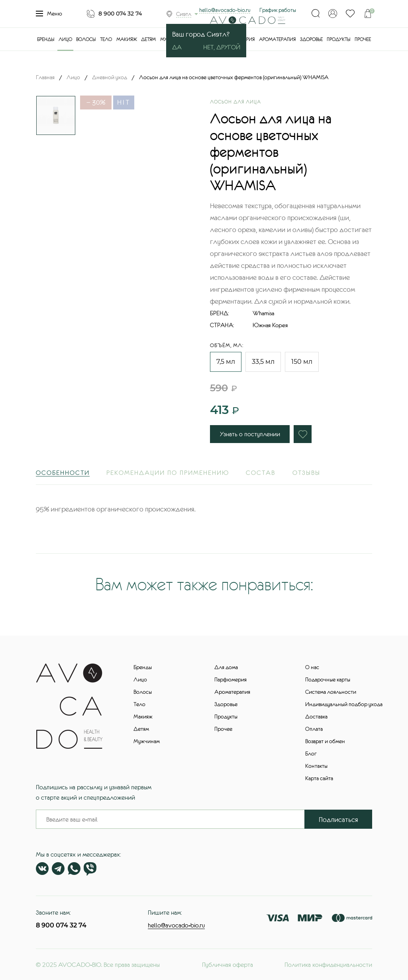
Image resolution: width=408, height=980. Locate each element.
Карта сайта (319, 778)
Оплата (314, 729)
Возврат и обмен (325, 741)
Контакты (316, 766)
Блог (311, 754)
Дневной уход (110, 77)
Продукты (338, 39)
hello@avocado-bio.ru (225, 10)
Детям (148, 39)
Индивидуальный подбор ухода (344, 704)
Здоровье (311, 39)
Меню (49, 14)
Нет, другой (222, 47)
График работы (278, 10)
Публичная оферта (228, 964)
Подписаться (338, 820)
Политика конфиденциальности (328, 964)
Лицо (65, 39)
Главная (45, 77)
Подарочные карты (328, 679)
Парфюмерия (230, 679)
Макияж (127, 39)
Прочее (363, 39)
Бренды (46, 39)
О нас (312, 667)
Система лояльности (331, 692)
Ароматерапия (277, 39)
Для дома (226, 667)
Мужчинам (147, 741)
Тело (106, 39)
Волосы (86, 39)
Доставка (316, 716)
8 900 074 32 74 (120, 14)
